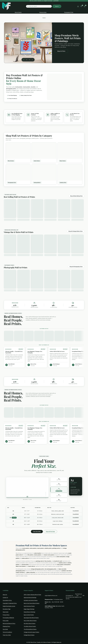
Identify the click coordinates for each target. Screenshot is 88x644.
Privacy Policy (6, 615)
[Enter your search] (39, 6)
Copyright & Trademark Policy (10, 603)
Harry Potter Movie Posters (30, 621)
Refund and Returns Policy (9, 623)
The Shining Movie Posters (30, 629)
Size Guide (5, 629)
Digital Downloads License (9, 606)
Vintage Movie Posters (29, 635)
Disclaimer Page (7, 609)
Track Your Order (7, 635)
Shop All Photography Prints (76, 266)
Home (44, 18)
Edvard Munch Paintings (29, 612)
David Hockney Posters (29, 606)
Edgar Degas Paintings (29, 609)
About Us (5, 595)
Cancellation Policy (7, 600)
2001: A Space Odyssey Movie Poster (32, 595)
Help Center (6, 612)
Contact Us (5, 597)
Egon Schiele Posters (29, 615)
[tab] (24, 60)
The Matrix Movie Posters (30, 626)
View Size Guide (37, 532)
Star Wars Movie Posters (30, 623)
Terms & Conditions (7, 632)
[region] (44, 43)
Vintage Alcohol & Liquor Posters (31, 632)
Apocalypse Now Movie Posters (31, 618)
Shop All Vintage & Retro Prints (76, 231)
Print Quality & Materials (8, 618)
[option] (59, 479)
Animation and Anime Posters (31, 600)
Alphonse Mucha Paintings (30, 597)
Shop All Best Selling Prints (76, 196)
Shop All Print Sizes (50, 532)
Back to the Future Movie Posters (32, 603)
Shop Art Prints (61, 51)
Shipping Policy (6, 626)
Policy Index (6, 621)
